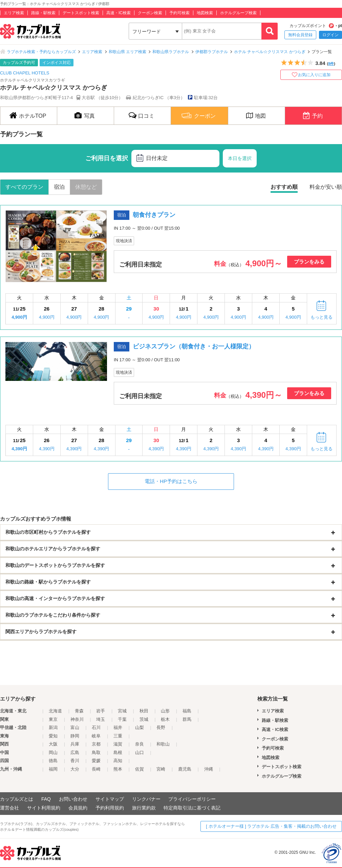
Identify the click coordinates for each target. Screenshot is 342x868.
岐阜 (96, 736)
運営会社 (9, 808)
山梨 (140, 727)
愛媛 (96, 761)
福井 (118, 727)
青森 (79, 711)
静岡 (75, 736)
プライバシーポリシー (192, 799)
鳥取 (96, 752)
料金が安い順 (326, 187)
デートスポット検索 (81, 13)
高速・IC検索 (119, 13)
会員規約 (78, 808)
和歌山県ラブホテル (171, 52)
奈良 (140, 744)
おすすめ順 (284, 187)
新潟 (53, 727)
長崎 (96, 769)
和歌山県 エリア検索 (127, 52)
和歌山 (163, 744)
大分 (75, 769)
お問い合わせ (73, 799)
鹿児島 (185, 769)
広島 (75, 752)
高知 (118, 761)
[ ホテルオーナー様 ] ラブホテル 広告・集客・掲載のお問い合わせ (271, 826)
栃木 (165, 719)
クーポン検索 (150, 13)
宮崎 (161, 769)
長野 (161, 727)
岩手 (101, 711)
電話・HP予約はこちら (171, 481)
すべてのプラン (24, 187)
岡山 (53, 752)
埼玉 (101, 719)
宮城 (122, 711)
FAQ (46, 799)
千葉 (122, 719)
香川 (75, 761)
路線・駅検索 (43, 13)
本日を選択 (240, 158)
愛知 (53, 736)
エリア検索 (14, 13)
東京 (53, 719)
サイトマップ (110, 799)
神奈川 (77, 719)
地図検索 (205, 13)
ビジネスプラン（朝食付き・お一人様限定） (194, 346)
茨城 (144, 719)
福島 (187, 711)
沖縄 (209, 769)
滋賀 (118, 744)
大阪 (53, 744)
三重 (118, 736)
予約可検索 (179, 13)
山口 (140, 752)
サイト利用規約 (44, 808)
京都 (96, 744)
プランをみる (309, 262)
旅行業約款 (144, 808)
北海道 (55, 711)
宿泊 (59, 187)
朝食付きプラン (154, 215)
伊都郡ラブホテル (212, 52)
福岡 (53, 769)
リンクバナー (146, 799)
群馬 (187, 719)
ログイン (330, 35)
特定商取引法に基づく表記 (192, 808)
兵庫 (75, 744)
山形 (165, 711)
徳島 (53, 761)
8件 (331, 64)
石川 (96, 727)
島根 (118, 752)
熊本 (118, 769)
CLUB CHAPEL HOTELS (25, 73)
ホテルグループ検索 (238, 13)
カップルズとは (17, 799)
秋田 (144, 711)
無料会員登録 (300, 35)
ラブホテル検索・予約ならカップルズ (41, 52)
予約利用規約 (110, 808)
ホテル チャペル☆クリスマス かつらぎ (270, 52)
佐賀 (140, 769)
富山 (75, 727)
